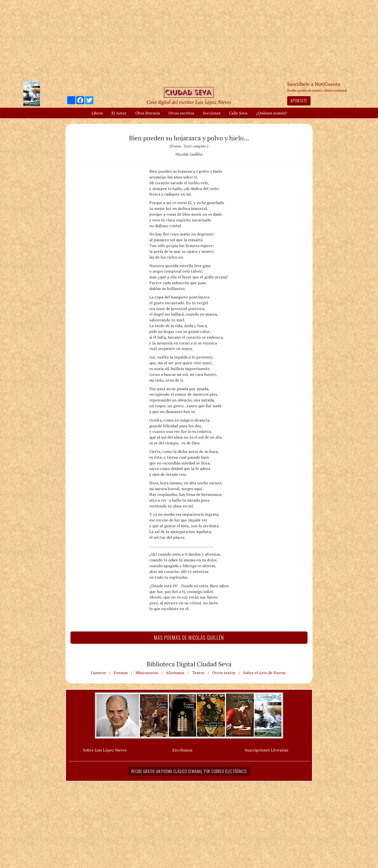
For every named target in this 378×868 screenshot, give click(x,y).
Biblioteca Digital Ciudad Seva (189, 664)
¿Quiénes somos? (271, 113)
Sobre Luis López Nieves (105, 750)
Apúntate (299, 101)
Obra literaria (147, 113)
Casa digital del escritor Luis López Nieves (189, 102)
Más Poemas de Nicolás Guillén (189, 638)
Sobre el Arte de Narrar (264, 673)
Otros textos (224, 673)
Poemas (121, 673)
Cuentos (98, 673)
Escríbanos (182, 750)
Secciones (212, 113)
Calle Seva (238, 113)
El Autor (119, 113)
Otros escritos (181, 113)
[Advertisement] (189, 40)
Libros (97, 113)
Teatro (198, 673)
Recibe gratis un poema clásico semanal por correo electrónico (189, 771)
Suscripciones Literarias (267, 750)
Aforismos (175, 673)
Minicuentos (147, 673)
